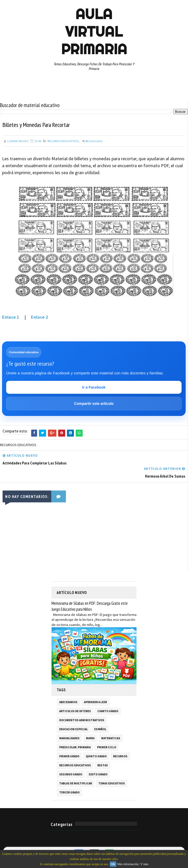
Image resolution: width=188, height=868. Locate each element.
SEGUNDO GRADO (71, 773)
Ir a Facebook (94, 387)
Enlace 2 (40, 317)
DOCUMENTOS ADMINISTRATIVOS (82, 719)
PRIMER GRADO (69, 755)
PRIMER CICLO (107, 746)
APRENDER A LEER (95, 701)
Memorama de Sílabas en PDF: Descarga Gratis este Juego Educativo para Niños (90, 605)
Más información (128, 864)
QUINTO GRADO (96, 755)
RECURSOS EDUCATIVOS (63, 141)
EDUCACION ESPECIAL (74, 728)
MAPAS (90, 737)
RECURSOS (120, 755)
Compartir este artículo (94, 404)
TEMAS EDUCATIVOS (112, 782)
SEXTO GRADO (98, 773)
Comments (94, 141)
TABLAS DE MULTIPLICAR (76, 782)
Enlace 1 (12, 317)
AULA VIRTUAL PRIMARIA (94, 31)
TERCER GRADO (69, 791)
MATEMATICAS (111, 737)
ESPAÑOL (100, 728)
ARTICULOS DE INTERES (75, 710)
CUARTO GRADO (108, 710)
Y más (144, 864)
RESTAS (103, 764)
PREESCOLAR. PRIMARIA (75, 746)
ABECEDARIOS (68, 701)
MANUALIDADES (69, 737)
